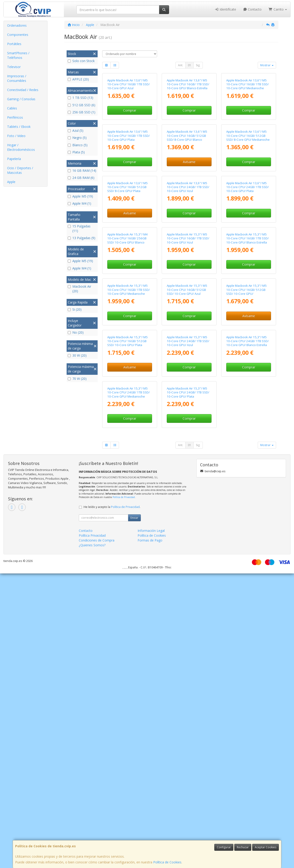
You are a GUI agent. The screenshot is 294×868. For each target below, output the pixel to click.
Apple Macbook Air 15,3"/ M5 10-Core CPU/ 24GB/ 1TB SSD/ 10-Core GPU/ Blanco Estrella (247, 594)
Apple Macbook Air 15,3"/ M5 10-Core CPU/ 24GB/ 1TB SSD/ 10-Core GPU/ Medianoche (129, 687)
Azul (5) (76, 130)
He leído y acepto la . (112, 801)
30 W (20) (77, 355)
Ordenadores (17, 25)
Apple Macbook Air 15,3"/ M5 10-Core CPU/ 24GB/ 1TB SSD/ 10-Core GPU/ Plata (188, 687)
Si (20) (75, 309)
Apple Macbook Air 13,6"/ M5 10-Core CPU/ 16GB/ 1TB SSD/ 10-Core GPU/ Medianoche (247, 126)
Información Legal (151, 825)
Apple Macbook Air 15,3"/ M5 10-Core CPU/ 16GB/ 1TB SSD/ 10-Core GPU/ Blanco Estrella (247, 407)
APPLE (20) (78, 79)
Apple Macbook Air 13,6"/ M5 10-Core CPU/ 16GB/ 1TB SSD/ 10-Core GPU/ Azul (129, 126)
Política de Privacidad (124, 792)
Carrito (278, 9)
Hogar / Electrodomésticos (21, 147)
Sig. (198, 65)
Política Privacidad (92, 830)
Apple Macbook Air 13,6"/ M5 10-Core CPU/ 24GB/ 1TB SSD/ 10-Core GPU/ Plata (247, 313)
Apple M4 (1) (79, 203)
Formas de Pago (150, 835)
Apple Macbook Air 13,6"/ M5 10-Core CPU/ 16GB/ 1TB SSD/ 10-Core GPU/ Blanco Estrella (188, 126)
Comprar (130, 152)
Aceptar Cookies (266, 847)
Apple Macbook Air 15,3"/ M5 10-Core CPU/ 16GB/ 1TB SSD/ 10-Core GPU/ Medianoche (129, 500)
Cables (12, 108)
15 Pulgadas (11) (79, 228)
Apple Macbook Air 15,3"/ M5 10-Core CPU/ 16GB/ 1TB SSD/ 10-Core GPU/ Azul (188, 407)
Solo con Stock (81, 61)
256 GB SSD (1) (82, 112)
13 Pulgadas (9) (82, 238)
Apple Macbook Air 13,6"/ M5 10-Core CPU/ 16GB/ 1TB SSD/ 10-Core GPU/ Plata (129, 220)
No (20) (76, 332)
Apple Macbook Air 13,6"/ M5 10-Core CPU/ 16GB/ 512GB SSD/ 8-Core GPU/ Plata (127, 313)
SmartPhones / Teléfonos (18, 55)
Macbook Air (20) (79, 289)
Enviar (134, 812)
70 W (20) (77, 379)
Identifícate (225, 9)
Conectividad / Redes (23, 90)
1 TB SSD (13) (81, 98)
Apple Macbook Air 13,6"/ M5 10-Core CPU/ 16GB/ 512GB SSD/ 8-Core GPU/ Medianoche (248, 220)
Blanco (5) (78, 145)
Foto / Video (16, 136)
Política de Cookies (167, 862)
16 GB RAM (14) (82, 170)
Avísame (189, 246)
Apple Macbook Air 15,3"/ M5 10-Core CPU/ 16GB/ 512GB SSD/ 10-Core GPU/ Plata (127, 594)
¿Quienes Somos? (92, 840)
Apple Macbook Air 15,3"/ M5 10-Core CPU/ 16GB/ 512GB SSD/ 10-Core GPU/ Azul (187, 500)
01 (189, 65)
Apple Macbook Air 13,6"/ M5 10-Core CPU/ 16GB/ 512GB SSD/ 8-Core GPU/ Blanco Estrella (187, 222)
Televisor (14, 67)
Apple (11, 182)
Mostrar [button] (267, 65)
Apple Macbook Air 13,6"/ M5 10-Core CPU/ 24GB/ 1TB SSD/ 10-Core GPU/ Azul (188, 313)
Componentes (18, 35)
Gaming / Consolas (21, 99)
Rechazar (243, 847)
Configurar (224, 847)
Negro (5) (77, 138)
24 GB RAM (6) (81, 178)
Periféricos (15, 117)
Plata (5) (76, 152)
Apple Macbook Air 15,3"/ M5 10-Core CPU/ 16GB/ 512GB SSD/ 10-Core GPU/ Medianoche (246, 502)
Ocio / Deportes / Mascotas (20, 170)
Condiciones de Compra (97, 835)
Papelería (14, 159)
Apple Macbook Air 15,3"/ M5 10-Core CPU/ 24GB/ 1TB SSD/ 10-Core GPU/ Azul (188, 594)
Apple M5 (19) (80, 196)
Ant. (181, 65)
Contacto (252, 9)
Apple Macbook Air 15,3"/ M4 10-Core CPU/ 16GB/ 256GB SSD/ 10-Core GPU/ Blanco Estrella (127, 409)
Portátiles (14, 44)
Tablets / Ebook (19, 127)
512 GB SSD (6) (82, 105)
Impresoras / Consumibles (17, 78)
